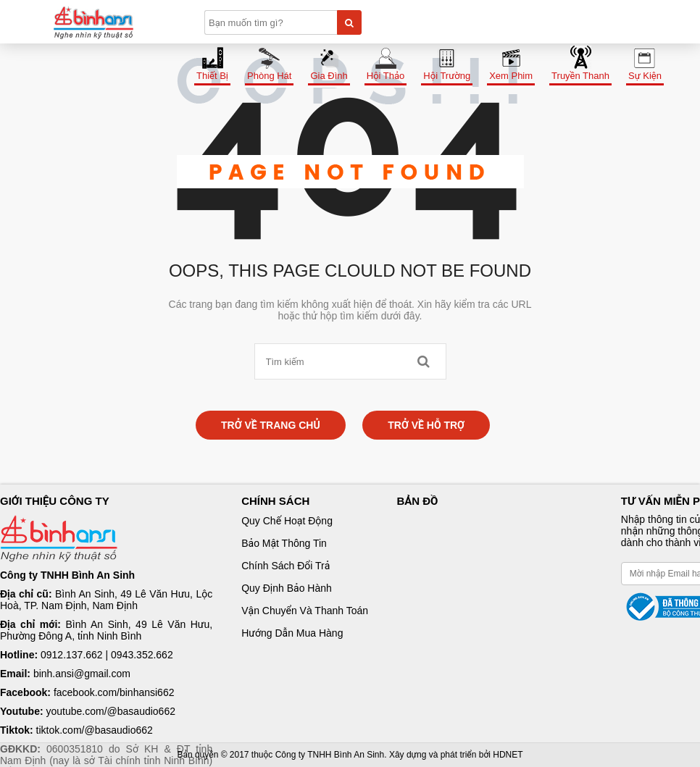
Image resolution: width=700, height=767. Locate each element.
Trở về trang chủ (271, 425)
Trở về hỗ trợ (426, 425)
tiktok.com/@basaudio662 (95, 730)
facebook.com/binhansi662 (114, 692)
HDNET (508, 755)
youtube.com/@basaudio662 (111, 711)
